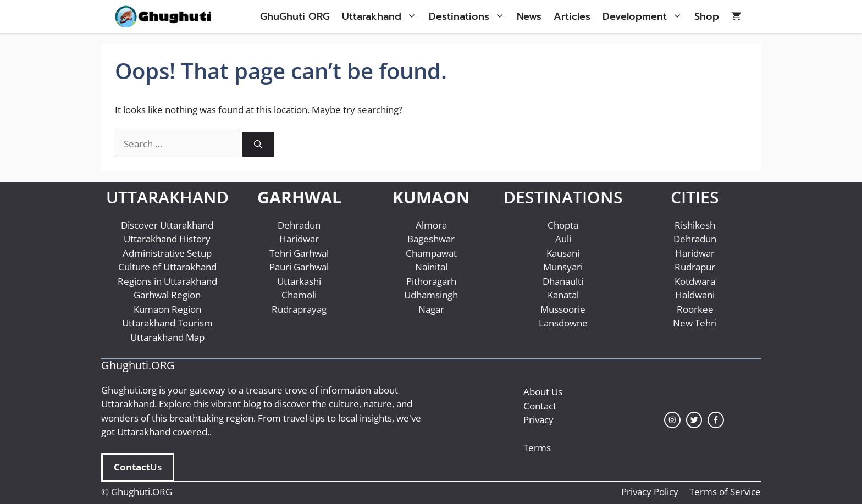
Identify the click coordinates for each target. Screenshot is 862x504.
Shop (707, 16)
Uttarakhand (382, 16)
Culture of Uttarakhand (167, 267)
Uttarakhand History (167, 239)
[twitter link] (694, 420)
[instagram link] (672, 420)
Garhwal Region (167, 295)
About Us (543, 392)
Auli (563, 239)
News (529, 16)
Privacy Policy (650, 492)
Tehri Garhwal (299, 253)
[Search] (258, 144)
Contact (540, 406)
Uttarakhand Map (167, 337)
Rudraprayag (299, 309)
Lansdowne (563, 323)
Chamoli (299, 295)
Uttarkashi (299, 281)
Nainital (431, 267)
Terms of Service (725, 492)
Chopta (563, 225)
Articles (572, 16)
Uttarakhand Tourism (167, 323)
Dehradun (299, 225)
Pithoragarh (431, 281)
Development (645, 16)
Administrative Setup (167, 253)
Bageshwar (431, 239)
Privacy (538, 420)
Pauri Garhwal (299, 267)
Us (138, 467)
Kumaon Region (167, 309)
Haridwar (299, 239)
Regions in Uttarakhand (167, 281)
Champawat (431, 253)
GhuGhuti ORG (295, 16)
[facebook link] (716, 420)
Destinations (470, 16)
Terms (537, 448)
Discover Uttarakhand (167, 225)
